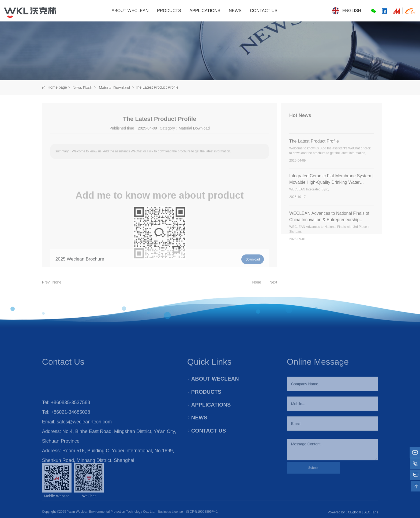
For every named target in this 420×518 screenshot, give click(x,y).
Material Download (114, 88)
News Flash (82, 88)
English (346, 11)
